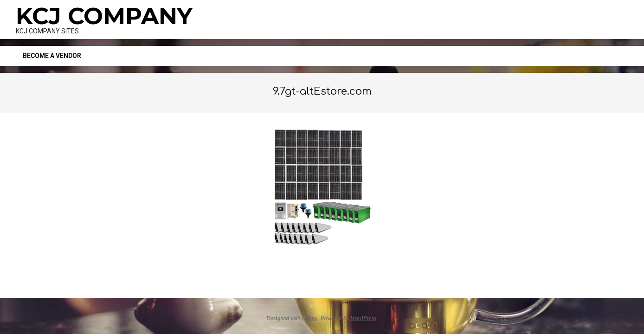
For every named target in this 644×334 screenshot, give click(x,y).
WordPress (363, 318)
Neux (312, 318)
